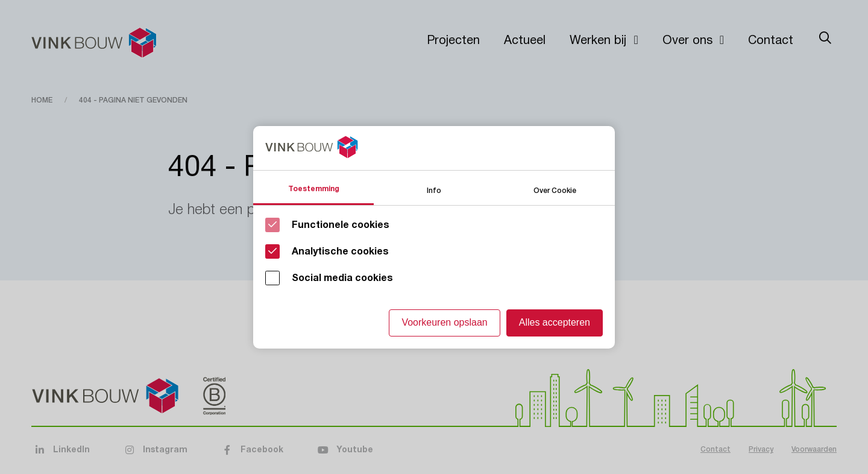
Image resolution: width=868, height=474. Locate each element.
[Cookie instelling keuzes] (434, 237)
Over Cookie (555, 190)
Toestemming (314, 189)
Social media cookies (342, 278)
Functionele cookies (341, 225)
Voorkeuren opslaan (444, 322)
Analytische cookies (340, 251)
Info (434, 190)
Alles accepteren (555, 322)
